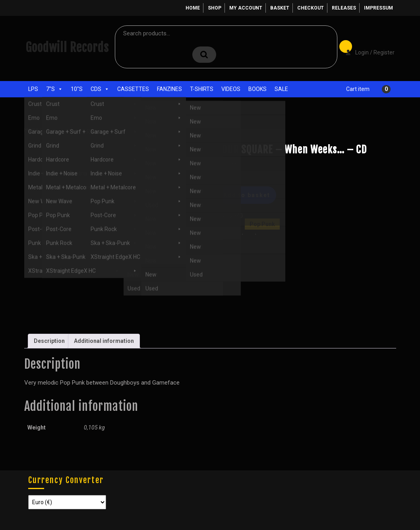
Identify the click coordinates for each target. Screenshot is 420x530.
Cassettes (133, 89)
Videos (231, 89)
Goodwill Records (67, 47)
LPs (33, 89)
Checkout (311, 8)
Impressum (378, 8)
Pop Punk (83, 130)
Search (204, 55)
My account (246, 8)
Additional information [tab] (104, 341)
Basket (280, 8)
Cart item (358, 89)
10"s (77, 89)
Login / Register (366, 47)
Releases (344, 8)
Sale (281, 89)
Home (193, 8)
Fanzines (169, 89)
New (250, 232)
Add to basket (247, 195)
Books (257, 89)
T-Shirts (202, 89)
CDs (100, 89)
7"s (54, 89)
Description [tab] (49, 341)
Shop (215, 8)
